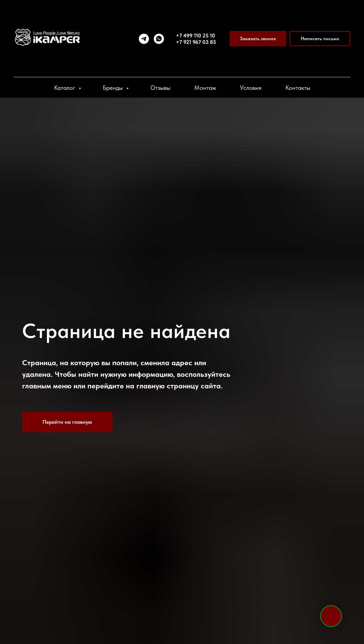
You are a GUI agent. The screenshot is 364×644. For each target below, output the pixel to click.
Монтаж (205, 88)
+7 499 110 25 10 (195, 36)
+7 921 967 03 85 (196, 42)
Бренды (114, 88)
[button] (258, 39)
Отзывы (160, 88)
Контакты (298, 88)
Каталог (65, 88)
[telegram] (144, 39)
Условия (251, 88)
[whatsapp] (159, 39)
